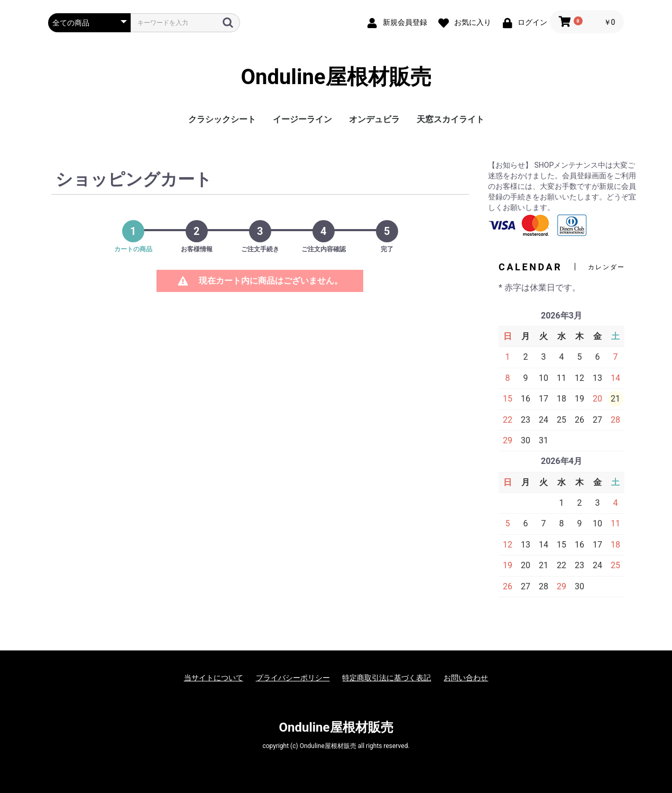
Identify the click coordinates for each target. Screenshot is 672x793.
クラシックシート (222, 119)
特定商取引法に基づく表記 (386, 678)
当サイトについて (214, 678)
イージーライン (302, 119)
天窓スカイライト (450, 119)
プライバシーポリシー (293, 678)
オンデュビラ (374, 119)
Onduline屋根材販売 (336, 77)
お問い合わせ (466, 678)
